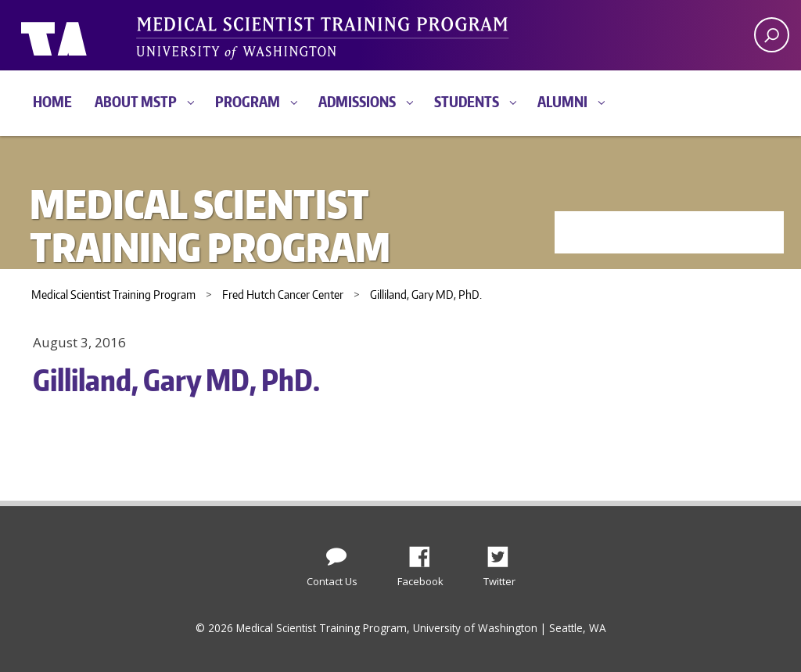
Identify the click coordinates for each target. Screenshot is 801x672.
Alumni (562, 101)
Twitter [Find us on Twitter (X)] (504, 552)
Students (467, 101)
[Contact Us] (336, 553)
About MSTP (136, 101)
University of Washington (85, 35)
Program (248, 101)
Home (52, 101)
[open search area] (772, 35)
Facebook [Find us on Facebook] (426, 552)
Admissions (357, 101)
